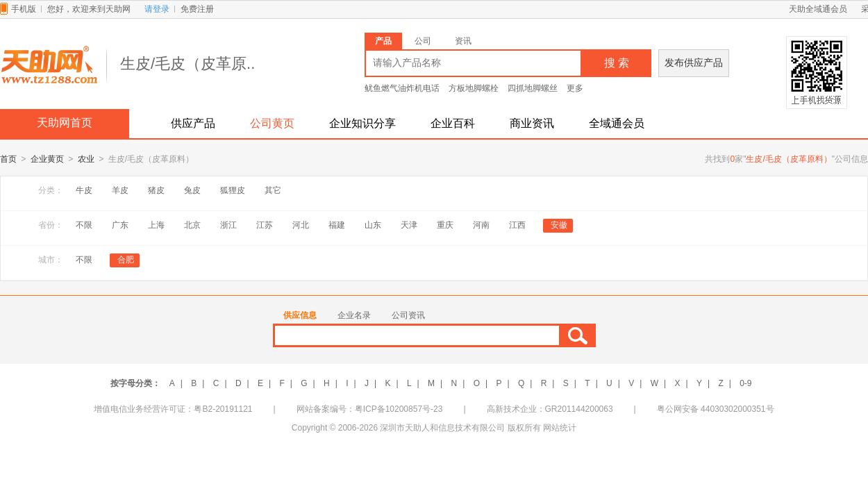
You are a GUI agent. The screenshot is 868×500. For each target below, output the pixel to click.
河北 (301, 226)
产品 (383, 41)
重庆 (445, 226)
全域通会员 (617, 123)
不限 (84, 226)
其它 (273, 191)
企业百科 (453, 123)
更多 (575, 88)
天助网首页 (65, 123)
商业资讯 (532, 123)
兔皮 (192, 191)
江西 (517, 226)
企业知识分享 (362, 123)
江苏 (265, 226)
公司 (423, 41)
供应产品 (193, 123)
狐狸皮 (233, 191)
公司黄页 (272, 123)
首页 (8, 160)
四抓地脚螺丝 (533, 88)
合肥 (126, 260)
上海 (156, 226)
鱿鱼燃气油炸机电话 (402, 88)
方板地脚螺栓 (474, 88)
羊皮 (120, 191)
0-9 (745, 384)
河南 (481, 226)
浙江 (228, 226)
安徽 (559, 226)
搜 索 (617, 63)
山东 (373, 226)
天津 (409, 226)
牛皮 (84, 191)
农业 (86, 160)
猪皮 (156, 191)
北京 (192, 226)
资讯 (463, 41)
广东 (120, 226)
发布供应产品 (694, 63)
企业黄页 (47, 160)
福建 (337, 226)
